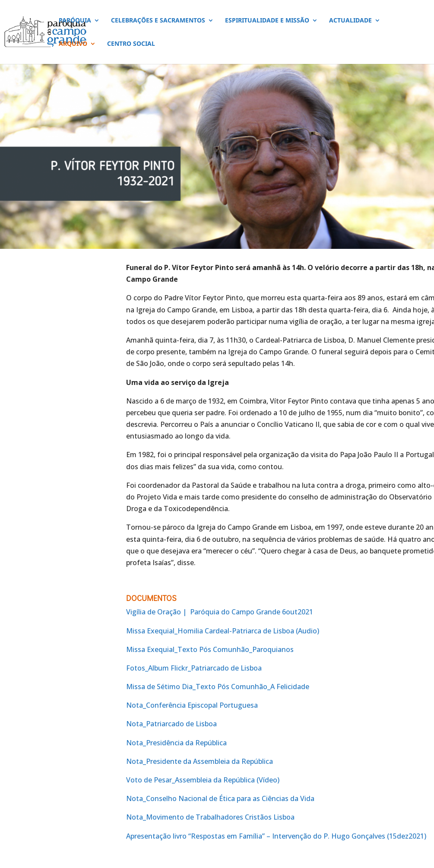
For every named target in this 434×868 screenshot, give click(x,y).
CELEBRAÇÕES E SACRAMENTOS (158, 21)
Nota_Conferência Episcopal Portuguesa (192, 705)
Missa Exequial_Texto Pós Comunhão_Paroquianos (210, 649)
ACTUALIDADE (350, 21)
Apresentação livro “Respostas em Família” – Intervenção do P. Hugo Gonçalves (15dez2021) (276, 836)
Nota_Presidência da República (176, 743)
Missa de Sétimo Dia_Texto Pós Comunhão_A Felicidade (218, 687)
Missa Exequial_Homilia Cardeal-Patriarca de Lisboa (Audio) (223, 631)
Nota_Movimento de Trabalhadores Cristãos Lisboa (210, 817)
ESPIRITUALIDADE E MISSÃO (267, 21)
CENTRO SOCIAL (131, 44)
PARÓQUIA (75, 21)
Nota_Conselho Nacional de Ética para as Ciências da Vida (220, 798)
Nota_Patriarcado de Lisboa (171, 724)
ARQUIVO (73, 44)
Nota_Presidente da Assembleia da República (200, 761)
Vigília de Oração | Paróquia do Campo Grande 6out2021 (220, 612)
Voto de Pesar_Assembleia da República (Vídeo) (203, 780)
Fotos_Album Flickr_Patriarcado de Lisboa (194, 668)
